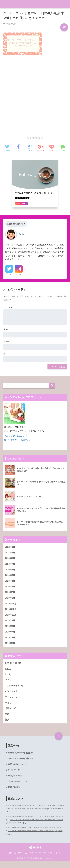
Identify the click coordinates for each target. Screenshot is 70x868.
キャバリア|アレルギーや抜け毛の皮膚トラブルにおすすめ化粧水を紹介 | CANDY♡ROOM (34, 816)
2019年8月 (10, 629)
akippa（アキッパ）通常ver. (21, 765)
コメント (8, 307)
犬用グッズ (11, 714)
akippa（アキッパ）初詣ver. (21, 759)
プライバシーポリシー (18, 788)
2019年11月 (11, 611)
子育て (8, 708)
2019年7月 (10, 635)
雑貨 (7, 725)
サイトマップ (14, 777)
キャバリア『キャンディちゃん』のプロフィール (28, 813)
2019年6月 (10, 641)
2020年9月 (10, 559)
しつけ (8, 678)
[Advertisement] (35, 76)
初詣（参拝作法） (16, 794)
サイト (7, 354)
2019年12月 (11, 606)
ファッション (12, 702)
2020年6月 (10, 570)
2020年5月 (10, 576)
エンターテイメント (15, 690)
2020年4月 (10, 582)
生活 (7, 719)
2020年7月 (10, 565)
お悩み (8, 673)
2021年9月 (10, 553)
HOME (35, 855)
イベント (9, 684)
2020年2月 (10, 594)
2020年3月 (10, 588)
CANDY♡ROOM (13, 667)
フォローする (21, 204)
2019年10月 (11, 617)
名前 (6, 329)
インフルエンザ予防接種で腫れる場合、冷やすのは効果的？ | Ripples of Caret (34, 840)
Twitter (9, 274)
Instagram (19, 274)
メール (7, 342)
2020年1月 (10, 600)
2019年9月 (10, 623)
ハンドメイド (12, 696)
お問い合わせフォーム (18, 771)
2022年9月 (10, 547)
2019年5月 (10, 647)
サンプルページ (15, 782)
